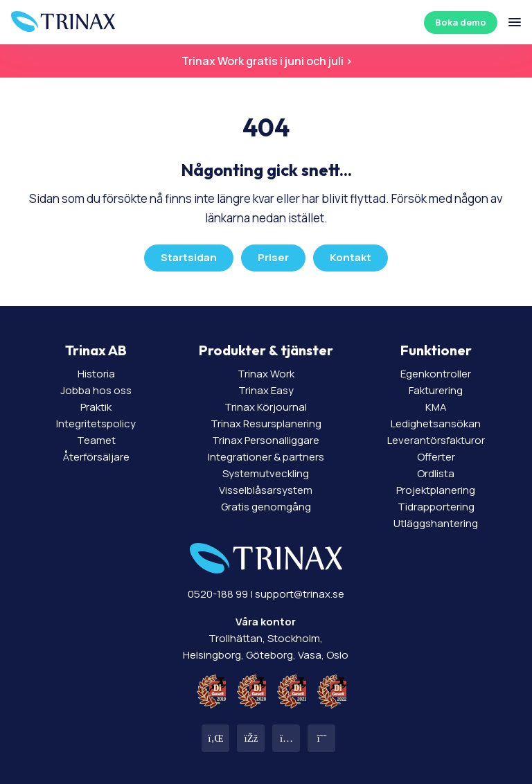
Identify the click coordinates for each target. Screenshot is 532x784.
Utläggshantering (436, 523)
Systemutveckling (266, 473)
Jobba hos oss (96, 390)
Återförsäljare (96, 457)
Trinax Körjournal (266, 407)
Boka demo (461, 22)
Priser (273, 257)
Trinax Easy (266, 390)
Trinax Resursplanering (266, 424)
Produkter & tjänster (266, 350)
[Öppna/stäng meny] (515, 22)
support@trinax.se (300, 594)
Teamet (96, 440)
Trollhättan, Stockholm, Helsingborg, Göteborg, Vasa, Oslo (266, 638)
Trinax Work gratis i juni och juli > (266, 61)
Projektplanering (436, 490)
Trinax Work (266, 374)
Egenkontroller (436, 374)
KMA (436, 407)
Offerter (436, 457)
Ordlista (436, 473)
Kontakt (351, 257)
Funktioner (436, 350)
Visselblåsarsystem (266, 490)
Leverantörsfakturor (436, 440)
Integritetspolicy (96, 424)
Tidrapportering (436, 507)
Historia (96, 374)
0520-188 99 (218, 594)
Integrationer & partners (266, 457)
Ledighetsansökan (436, 424)
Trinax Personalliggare (266, 440)
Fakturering (436, 390)
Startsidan (189, 257)
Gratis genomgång (266, 507)
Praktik (96, 407)
